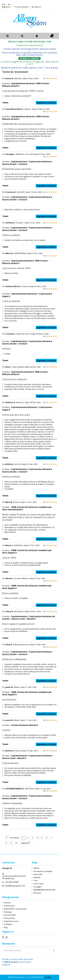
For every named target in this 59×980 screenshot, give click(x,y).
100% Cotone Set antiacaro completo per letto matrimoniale (27, 508)
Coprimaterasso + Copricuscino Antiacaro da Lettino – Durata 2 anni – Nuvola (28, 618)
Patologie (8, 912)
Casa (35, 881)
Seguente (27, 842)
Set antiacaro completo (43, 871)
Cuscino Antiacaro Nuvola (25, 725)
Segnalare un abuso (46, 103)
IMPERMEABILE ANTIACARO (44, 890)
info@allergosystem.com (15, 886)
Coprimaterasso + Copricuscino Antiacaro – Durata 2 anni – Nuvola (28, 757)
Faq (9, 4)
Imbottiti (37, 878)
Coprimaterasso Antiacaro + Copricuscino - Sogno (28, 295)
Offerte (36, 868)
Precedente (13, 837)
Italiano (7, 7)
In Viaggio (37, 887)
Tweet (5, 103)
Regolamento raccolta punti (15, 909)
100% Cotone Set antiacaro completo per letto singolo (27, 552)
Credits (48, 977)
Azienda (7, 903)
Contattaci (8, 924)
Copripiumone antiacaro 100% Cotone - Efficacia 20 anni (26, 85)
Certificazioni (9, 906)
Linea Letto (38, 874)
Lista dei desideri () (22, 7)
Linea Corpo (39, 884)
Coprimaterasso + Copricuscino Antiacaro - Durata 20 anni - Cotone (28, 163)
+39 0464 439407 (12, 882)
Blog (6, 927)
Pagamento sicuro (11, 921)
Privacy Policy (9, 918)
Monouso (37, 893)
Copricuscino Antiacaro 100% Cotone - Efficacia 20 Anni (25, 262)
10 (16, 843)
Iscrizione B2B (10, 915)
